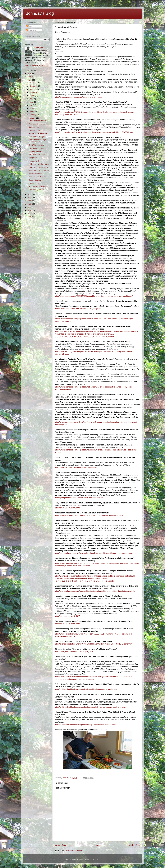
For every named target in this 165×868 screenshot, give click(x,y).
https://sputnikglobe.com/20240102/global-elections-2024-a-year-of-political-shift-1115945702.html (94, 132)
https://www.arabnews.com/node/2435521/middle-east (76, 467)
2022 (30, 198)
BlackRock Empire (36, 151)
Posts (29, 26)
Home (98, 845)
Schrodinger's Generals (38, 177)
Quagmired (33, 158)
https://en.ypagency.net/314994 (67, 508)
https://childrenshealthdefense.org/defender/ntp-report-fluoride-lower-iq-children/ (87, 725)
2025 (30, 77)
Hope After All (34, 161)
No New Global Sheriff (37, 155)
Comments (31, 30)
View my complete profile (34, 65)
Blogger (95, 859)
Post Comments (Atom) (73, 850)
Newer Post (61, 845)
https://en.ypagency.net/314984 (67, 624)
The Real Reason (35, 174)
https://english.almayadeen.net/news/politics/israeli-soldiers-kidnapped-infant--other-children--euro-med (96, 553)
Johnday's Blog (40, 13)
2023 (30, 194)
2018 (30, 210)
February (33, 115)
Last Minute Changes (37, 137)
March (32, 112)
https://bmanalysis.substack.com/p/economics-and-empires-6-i (80, 97)
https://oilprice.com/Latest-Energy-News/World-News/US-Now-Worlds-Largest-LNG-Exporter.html (94, 644)
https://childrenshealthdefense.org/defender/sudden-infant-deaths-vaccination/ (86, 689)
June (31, 102)
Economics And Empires (38, 187)
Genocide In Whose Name (39, 167)
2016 (30, 217)
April (31, 108)
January (33, 118)
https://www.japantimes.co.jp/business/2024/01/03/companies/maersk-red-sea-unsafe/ (89, 515)
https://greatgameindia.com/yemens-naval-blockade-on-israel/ (79, 498)
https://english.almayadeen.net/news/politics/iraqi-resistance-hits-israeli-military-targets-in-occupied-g (95, 591)
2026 (30, 74)
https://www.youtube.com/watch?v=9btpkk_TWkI (74, 652)
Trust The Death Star (37, 145)
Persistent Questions (37, 190)
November (33, 86)
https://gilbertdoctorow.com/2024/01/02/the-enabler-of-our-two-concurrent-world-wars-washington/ (94, 296)
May (31, 105)
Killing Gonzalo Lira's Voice (39, 164)
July (31, 99)
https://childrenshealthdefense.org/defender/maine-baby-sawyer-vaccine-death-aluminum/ (91, 707)
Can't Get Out (34, 127)
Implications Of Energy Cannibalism (37, 141)
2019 (30, 207)
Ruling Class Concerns (37, 148)
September (34, 92)
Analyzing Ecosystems (37, 124)
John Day (39, 48)
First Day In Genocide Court (39, 171)
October (33, 89)
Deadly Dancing (35, 180)
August (32, 96)
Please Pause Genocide (38, 133)
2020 (30, 204)
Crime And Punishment (37, 121)
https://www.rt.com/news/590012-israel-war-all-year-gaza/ (78, 309)
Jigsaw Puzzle (34, 183)
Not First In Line (35, 130)
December (33, 83)
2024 (30, 80)
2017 (30, 214)
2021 (30, 201)
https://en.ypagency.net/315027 (67, 616)
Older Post (135, 845)
